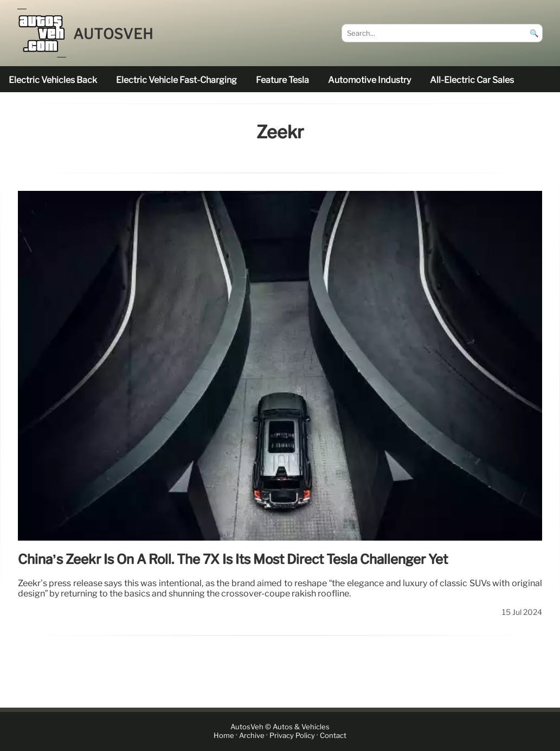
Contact (333, 736)
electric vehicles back (53, 80)
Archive (252, 736)
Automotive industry (369, 80)
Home (224, 736)
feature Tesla (282, 80)
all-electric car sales (472, 80)
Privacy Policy (292, 736)
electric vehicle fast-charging (176, 80)
